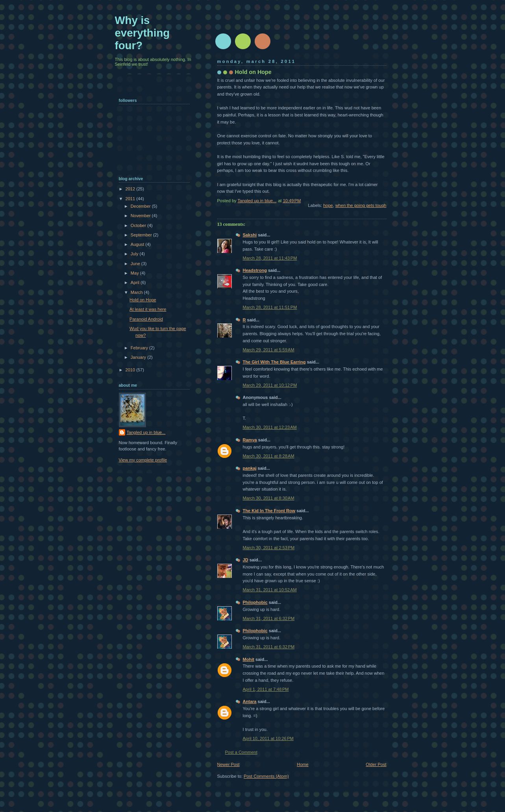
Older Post (376, 764)
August (138, 244)
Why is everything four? (142, 33)
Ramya (250, 440)
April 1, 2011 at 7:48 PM (266, 689)
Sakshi (250, 235)
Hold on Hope (143, 300)
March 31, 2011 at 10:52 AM (270, 590)
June (136, 264)
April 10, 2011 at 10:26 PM (268, 738)
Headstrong (255, 270)
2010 (131, 370)
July (135, 254)
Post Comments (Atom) (266, 776)
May (135, 273)
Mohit (249, 659)
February (140, 348)
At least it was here (148, 309)
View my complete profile (143, 460)
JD (246, 560)
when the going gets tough (361, 205)
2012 (131, 189)
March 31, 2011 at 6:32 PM (269, 618)
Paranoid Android (146, 319)
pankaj (250, 468)
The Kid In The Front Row (269, 511)
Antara (250, 701)
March (137, 292)
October (139, 225)
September (142, 235)
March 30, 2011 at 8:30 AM (269, 498)
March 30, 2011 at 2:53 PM (269, 548)
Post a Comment (241, 752)
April (136, 282)
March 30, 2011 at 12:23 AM (270, 427)
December (141, 206)
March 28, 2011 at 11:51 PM (270, 307)
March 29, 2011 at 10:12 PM (270, 385)
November (141, 216)
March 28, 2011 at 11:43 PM (270, 258)
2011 (131, 199)
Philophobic (255, 602)
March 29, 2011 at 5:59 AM (269, 350)
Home (302, 764)
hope (328, 205)
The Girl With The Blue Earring (274, 362)
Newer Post (228, 764)
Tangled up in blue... (146, 432)
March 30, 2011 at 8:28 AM (269, 456)
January (139, 357)
